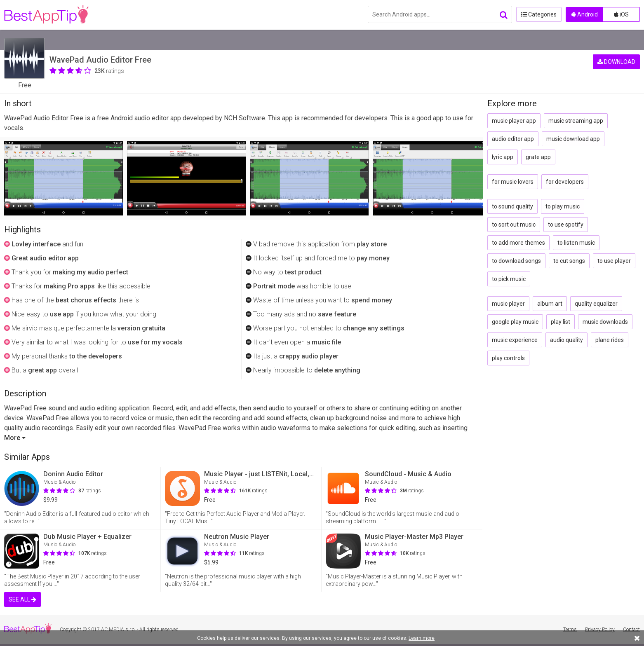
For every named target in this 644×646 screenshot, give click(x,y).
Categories (539, 14)
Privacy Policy (600, 630)
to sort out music (514, 225)
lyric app (503, 157)
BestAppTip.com (46, 15)
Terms (570, 630)
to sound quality (512, 206)
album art (550, 304)
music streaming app (576, 121)
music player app (514, 121)
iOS (621, 14)
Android (585, 14)
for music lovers (513, 182)
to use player (614, 261)
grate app (538, 157)
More (15, 438)
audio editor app (513, 139)
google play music (515, 322)
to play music (563, 206)
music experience (515, 340)
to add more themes (518, 243)
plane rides (610, 340)
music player (508, 304)
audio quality (566, 340)
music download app (573, 139)
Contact (631, 630)
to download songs (516, 261)
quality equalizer (596, 304)
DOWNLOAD (616, 62)
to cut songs (569, 261)
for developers (565, 182)
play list (561, 322)
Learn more (422, 638)
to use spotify (566, 225)
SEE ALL (22, 599)
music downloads (605, 322)
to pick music (509, 279)
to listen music (576, 243)
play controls (508, 358)
